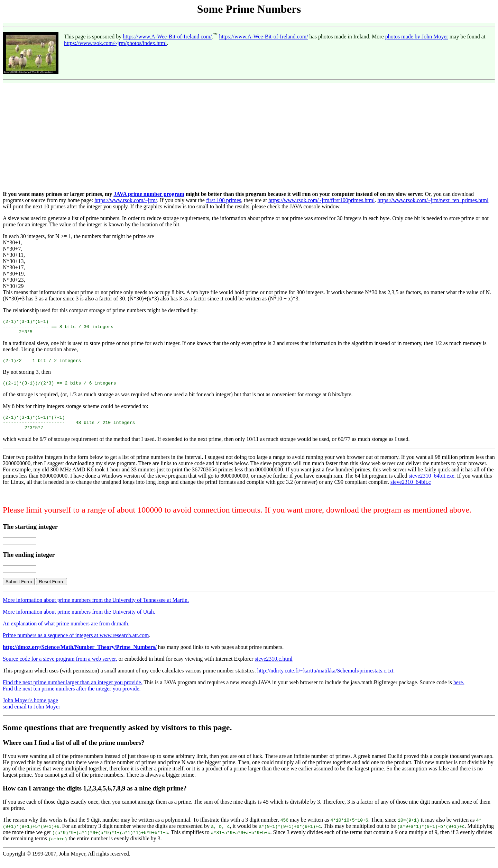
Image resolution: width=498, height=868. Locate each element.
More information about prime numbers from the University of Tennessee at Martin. (96, 608)
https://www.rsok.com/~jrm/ (126, 200)
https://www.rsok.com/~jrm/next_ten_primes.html (433, 200)
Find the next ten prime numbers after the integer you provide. (72, 697)
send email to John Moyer (31, 715)
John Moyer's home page (30, 709)
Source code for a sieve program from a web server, (60, 667)
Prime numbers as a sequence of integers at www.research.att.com (76, 644)
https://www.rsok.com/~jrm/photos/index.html (115, 43)
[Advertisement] (249, 137)
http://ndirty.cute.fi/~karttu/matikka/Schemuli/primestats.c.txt (325, 679)
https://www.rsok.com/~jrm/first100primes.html (322, 200)
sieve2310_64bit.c (411, 490)
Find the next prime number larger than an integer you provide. (73, 691)
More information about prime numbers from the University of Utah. (79, 620)
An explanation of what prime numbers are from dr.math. (66, 632)
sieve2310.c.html (273, 667)
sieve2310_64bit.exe (432, 484)
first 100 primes (224, 200)
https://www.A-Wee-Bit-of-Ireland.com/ (167, 37)
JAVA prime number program (149, 194)
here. (459, 691)
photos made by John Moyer (417, 37)
